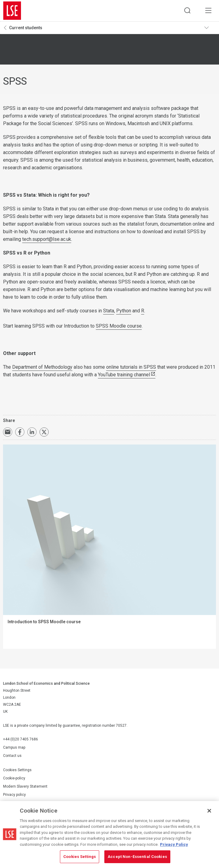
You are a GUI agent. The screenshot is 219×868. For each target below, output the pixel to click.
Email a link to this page (8, 432)
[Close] (209, 811)
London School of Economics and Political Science (12, 11)
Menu (208, 11)
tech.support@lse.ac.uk (47, 239)
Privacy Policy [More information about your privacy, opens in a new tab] (174, 844)
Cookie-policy (14, 778)
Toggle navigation (210, 28)
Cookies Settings (17, 770)
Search (187, 11)
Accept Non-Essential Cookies (137, 857)
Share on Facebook (20, 432)
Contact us (12, 756)
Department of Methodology (42, 367)
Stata (109, 311)
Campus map (14, 747)
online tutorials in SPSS (131, 367)
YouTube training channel (124, 375)
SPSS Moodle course (119, 326)
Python (124, 311)
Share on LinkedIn (32, 432)
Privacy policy (14, 795)
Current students (26, 28)
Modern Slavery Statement (25, 786)
